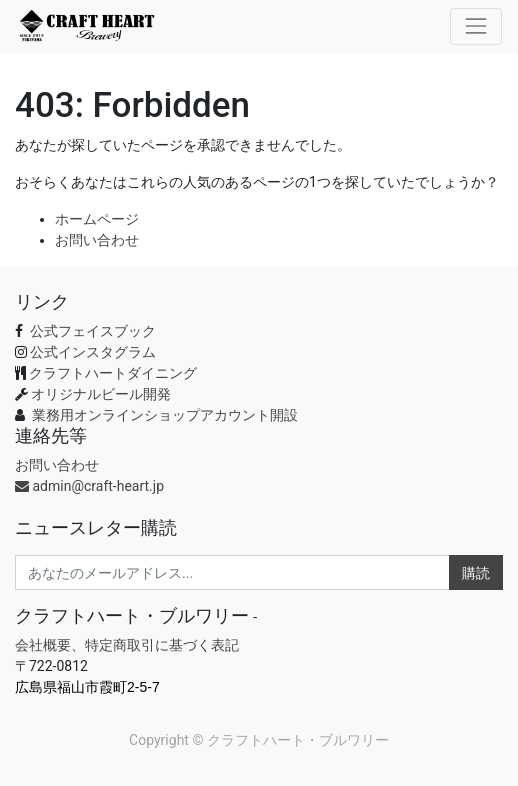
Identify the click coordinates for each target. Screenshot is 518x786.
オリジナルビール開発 (101, 394)
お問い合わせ (97, 240)
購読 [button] (476, 572)
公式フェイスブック (90, 331)
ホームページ (97, 219)
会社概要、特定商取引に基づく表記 (127, 645)
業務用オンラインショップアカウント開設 (165, 415)
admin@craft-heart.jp (89, 486)
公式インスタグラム (93, 352)
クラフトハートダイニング (113, 373)
